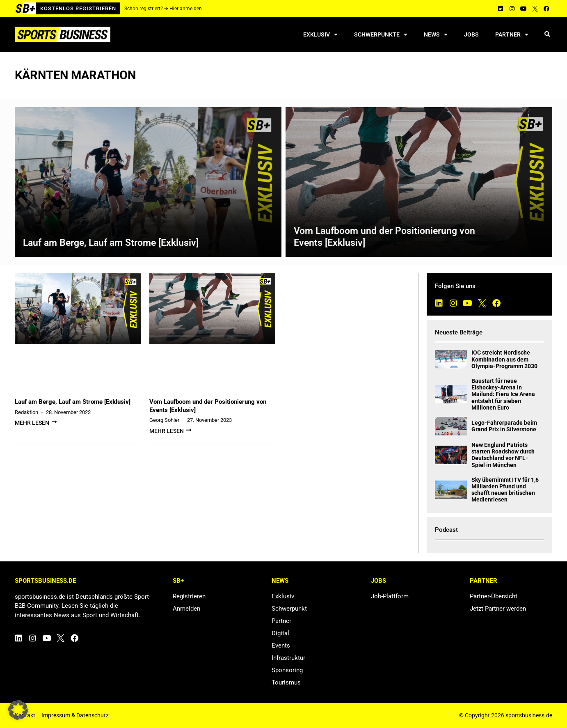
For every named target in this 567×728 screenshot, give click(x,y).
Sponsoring (287, 670)
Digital (280, 633)
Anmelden (186, 609)
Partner (512, 34)
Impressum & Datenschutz (75, 715)
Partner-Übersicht (494, 596)
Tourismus (286, 682)
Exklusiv (320, 34)
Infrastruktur (288, 658)
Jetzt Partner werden (498, 609)
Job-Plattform (390, 596)
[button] (547, 35)
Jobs (471, 34)
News (436, 34)
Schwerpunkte (381, 34)
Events (281, 646)
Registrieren (189, 596)
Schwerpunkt (289, 609)
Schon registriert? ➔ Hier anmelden (163, 9)
